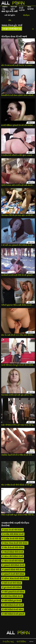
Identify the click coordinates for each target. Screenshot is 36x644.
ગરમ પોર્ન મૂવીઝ (14, 8)
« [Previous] (3, 29)
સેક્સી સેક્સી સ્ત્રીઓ (22, 8)
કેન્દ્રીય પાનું (8, 641)
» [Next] (33, 29)
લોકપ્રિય (26, 15)
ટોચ (10, 20)
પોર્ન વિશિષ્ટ (21, 641)
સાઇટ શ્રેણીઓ (30, 8)
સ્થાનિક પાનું (5, 8)
